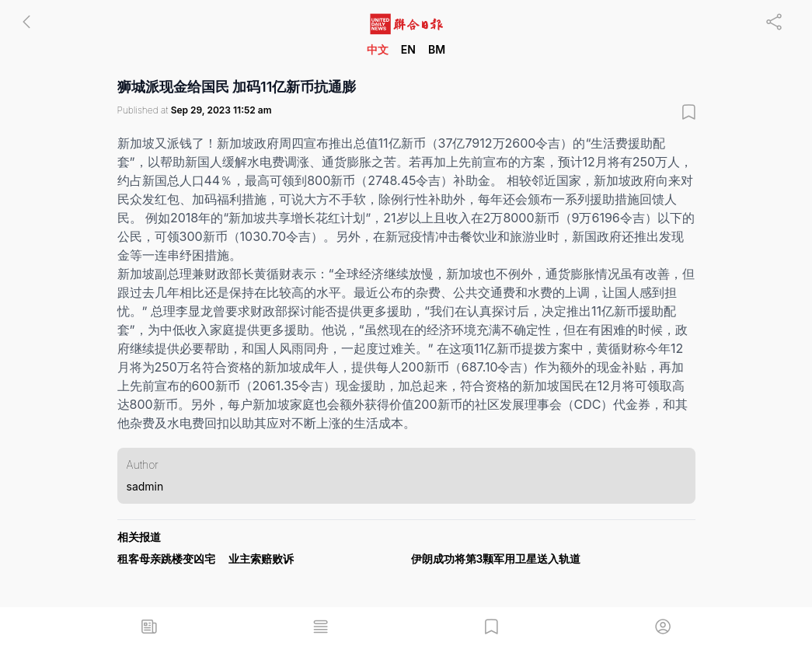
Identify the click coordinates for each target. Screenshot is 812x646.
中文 (378, 49)
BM (437, 49)
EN (408, 49)
